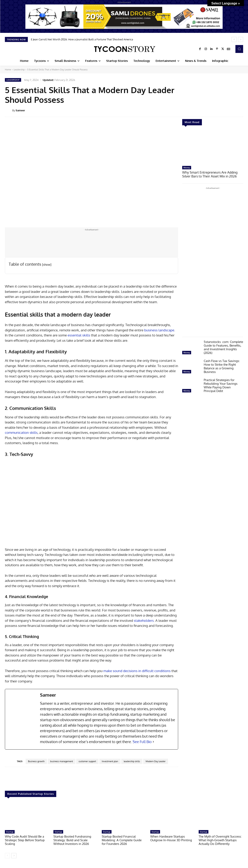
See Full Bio (142, 742)
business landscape (159, 330)
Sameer (20, 110)
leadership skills (132, 761)
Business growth (36, 761)
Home (8, 70)
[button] (239, 49)
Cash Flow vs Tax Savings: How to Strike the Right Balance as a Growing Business (222, 366)
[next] (241, 39)
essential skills (79, 335)
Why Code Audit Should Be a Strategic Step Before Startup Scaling (25, 840)
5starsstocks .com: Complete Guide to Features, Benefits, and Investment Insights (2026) (223, 347)
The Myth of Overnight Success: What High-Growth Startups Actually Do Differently (220, 840)
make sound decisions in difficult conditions (137, 671)
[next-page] (14, 856)
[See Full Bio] (153, 742)
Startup (10, 832)
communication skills (21, 432)
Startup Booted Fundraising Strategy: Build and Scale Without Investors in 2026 (72, 840)
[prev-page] (7, 856)
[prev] (234, 39)
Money (187, 168)
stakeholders (144, 620)
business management (62, 761)
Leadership (19, 70)
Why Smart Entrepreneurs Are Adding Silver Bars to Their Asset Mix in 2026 (212, 174)
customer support (87, 761)
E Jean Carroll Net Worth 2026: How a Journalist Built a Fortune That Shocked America (82, 39)
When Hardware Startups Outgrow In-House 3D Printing (171, 838)
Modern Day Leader (156, 761)
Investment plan (110, 761)
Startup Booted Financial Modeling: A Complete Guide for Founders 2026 (122, 840)
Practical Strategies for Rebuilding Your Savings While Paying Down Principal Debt (221, 385)
